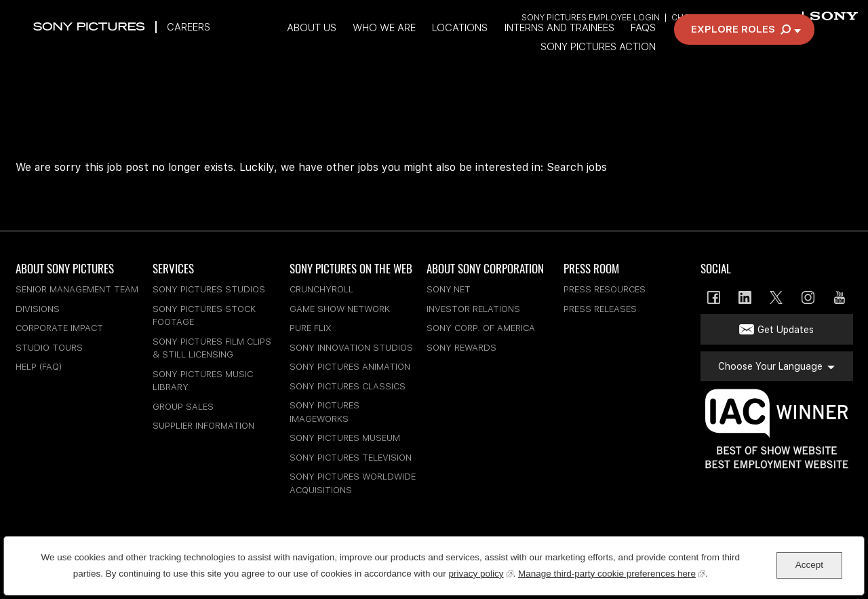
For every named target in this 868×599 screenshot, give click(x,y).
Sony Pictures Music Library (203, 381)
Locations (496, 50)
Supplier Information (203, 426)
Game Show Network (340, 309)
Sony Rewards (461, 348)
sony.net (449, 289)
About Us (342, 50)
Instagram (808, 297)
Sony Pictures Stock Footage (204, 316)
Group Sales (183, 407)
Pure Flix (311, 328)
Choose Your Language (725, 19)
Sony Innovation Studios (351, 348)
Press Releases (600, 309)
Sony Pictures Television (351, 458)
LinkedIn (745, 297)
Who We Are (417, 50)
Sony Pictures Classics (348, 386)
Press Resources (605, 289)
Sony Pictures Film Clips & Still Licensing (212, 348)
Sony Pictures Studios (209, 289)
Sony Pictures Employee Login (589, 19)
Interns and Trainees (598, 50)
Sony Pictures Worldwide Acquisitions (353, 483)
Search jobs (577, 167)
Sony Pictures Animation (350, 367)
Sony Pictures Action (639, 70)
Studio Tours (49, 348)
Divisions (38, 309)
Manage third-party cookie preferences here (612, 572)
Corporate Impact (59, 328)
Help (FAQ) (39, 367)
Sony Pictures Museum (345, 438)
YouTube (839, 297)
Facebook (714, 297)
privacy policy (480, 572)
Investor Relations (473, 309)
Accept (809, 565)
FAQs (685, 50)
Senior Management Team (77, 289)
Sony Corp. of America (481, 328)
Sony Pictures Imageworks (324, 412)
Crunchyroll (321, 289)
